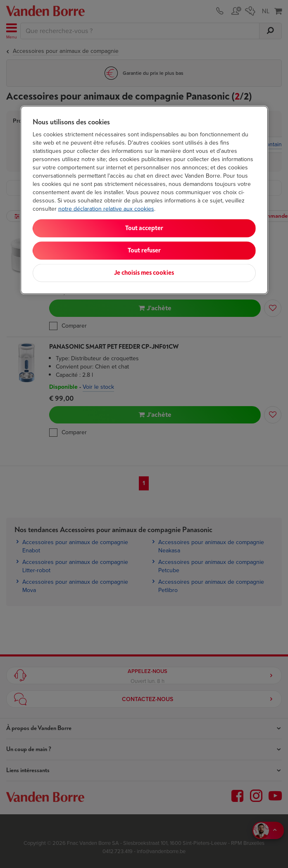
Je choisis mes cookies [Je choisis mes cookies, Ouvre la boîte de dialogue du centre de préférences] (144, 273)
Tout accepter (144, 228)
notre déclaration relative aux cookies (106, 209)
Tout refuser (144, 251)
